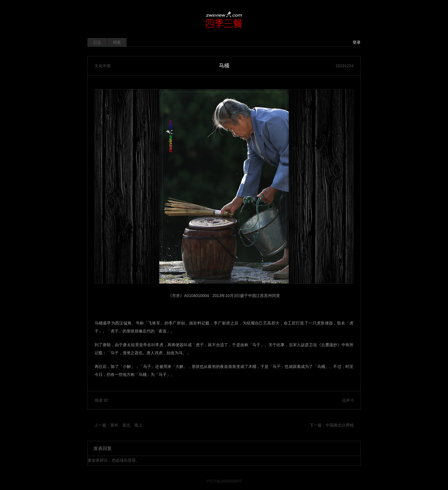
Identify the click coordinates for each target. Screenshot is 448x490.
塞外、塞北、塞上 (126, 425)
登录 (357, 42)
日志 (97, 42)
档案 (117, 42)
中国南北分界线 (340, 425)
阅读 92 (101, 400)
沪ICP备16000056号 (224, 481)
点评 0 (348, 400)
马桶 (224, 66)
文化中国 (103, 66)
